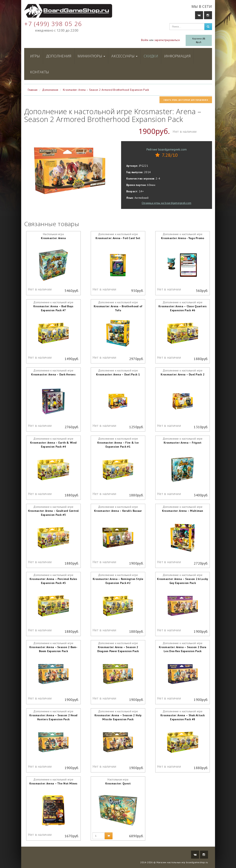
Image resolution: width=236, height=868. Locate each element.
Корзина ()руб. (199, 40)
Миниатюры (91, 56)
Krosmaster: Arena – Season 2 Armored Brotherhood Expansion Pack (106, 90)
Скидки (151, 56)
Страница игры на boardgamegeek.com (167, 203)
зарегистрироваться (167, 40)
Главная (33, 90)
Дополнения (59, 56)
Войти (145, 40)
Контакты (40, 72)
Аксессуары (124, 56)
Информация (177, 56)
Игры (35, 56)
